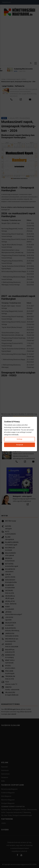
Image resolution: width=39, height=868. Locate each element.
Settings (19, 439)
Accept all (20, 445)
